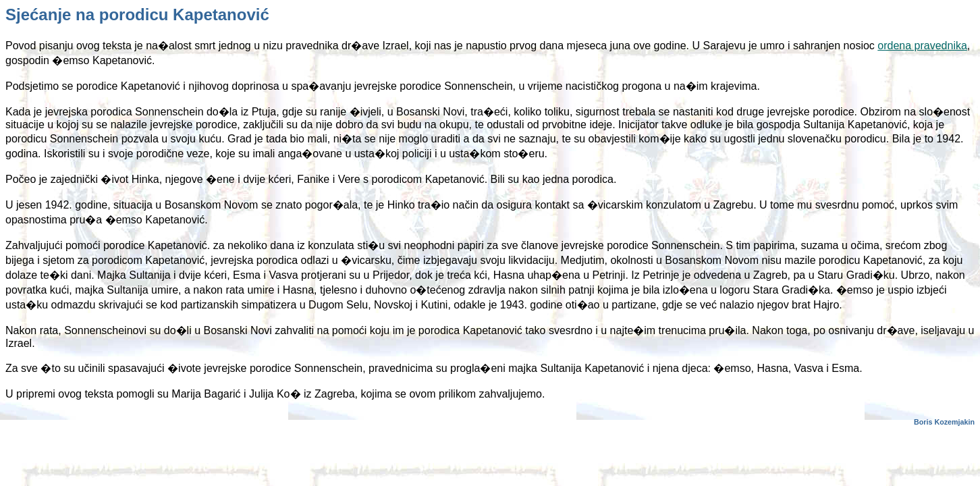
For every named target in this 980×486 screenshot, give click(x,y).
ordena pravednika (922, 46)
